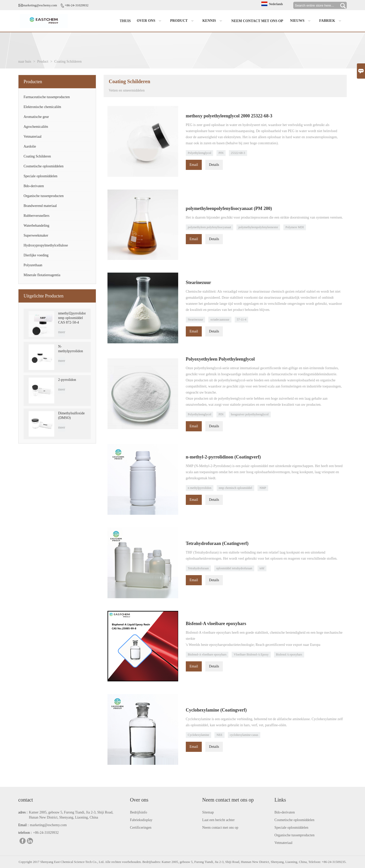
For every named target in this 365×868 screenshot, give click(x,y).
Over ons (150, 21)
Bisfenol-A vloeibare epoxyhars (207, 654)
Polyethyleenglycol (200, 153)
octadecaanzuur (220, 320)
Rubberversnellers (36, 216)
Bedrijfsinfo (139, 812)
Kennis (213, 21)
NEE (219, 735)
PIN (221, 153)
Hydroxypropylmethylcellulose (46, 245)
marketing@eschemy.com (40, 5)
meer (62, 332)
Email (194, 165)
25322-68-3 (238, 153)
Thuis (125, 21)
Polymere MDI (295, 227)
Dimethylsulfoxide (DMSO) (71, 415)
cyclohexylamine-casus (244, 735)
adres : (23, 812)
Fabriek (331, 21)
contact (26, 800)
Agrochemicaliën (36, 127)
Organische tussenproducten (44, 196)
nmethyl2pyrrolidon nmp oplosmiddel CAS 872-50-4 (72, 318)
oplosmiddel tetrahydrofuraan (234, 568)
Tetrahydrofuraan (198, 568)
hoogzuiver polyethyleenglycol (250, 414)
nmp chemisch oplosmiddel (235, 488)
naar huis (25, 61)
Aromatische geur (36, 117)
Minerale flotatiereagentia (42, 275)
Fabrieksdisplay (141, 820)
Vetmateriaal (33, 137)
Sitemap (208, 812)
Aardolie (30, 146)
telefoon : (25, 833)
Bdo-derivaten (34, 186)
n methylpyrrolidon (200, 488)
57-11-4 (242, 320)
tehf (262, 568)
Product (183, 21)
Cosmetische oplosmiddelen (43, 166)
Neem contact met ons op (257, 21)
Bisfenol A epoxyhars (289, 654)
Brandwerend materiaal (40, 206)
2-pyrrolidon (67, 380)
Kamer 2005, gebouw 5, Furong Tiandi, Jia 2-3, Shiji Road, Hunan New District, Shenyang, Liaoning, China (71, 815)
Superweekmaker (36, 235)
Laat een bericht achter (218, 820)
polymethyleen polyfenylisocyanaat (209, 227)
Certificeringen (141, 828)
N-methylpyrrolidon (70, 349)
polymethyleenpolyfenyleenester (258, 227)
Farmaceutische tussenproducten (47, 97)
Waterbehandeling (36, 226)
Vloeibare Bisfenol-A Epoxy (251, 654)
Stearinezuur (196, 320)
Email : (23, 825)
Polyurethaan (33, 265)
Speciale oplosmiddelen (40, 176)
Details (214, 165)
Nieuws (301, 21)
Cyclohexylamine (199, 735)
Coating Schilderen (37, 156)
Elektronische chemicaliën (42, 107)
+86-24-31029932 (77, 5)
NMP (263, 488)
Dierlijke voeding (36, 255)
